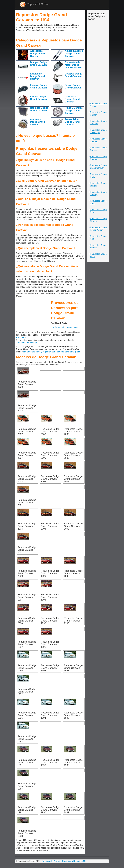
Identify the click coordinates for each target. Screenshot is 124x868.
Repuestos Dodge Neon (98, 202)
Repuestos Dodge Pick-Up (98, 220)
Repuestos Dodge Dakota (98, 149)
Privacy (57, 861)
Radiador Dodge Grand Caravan (39, 109)
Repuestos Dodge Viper (98, 255)
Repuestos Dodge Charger (98, 140)
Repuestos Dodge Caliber (98, 114)
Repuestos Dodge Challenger (98, 131)
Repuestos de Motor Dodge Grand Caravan (73, 65)
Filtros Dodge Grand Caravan (73, 86)
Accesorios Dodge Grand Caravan (37, 53)
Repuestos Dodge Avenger (98, 105)
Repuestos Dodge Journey (98, 193)
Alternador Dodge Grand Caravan (37, 122)
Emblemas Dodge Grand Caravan (37, 76)
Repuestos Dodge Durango (98, 158)
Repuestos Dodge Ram (98, 237)
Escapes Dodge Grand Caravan (74, 75)
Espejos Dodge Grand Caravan (38, 86)
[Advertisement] (17, 35)
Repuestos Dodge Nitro (98, 211)
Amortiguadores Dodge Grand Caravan (74, 53)
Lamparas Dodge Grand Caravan (72, 99)
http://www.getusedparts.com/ (64, 327)
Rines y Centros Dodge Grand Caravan (74, 110)
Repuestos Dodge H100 (98, 176)
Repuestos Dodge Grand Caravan (98, 167)
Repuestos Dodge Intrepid (98, 184)
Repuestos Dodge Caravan (98, 122)
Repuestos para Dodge (27, 343)
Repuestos (21, 337)
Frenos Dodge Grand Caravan (38, 98)
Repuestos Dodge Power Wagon (98, 229)
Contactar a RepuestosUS (74, 861)
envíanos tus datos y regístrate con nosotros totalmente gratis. (52, 352)
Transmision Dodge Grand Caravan (72, 122)
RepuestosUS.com (34, 4)
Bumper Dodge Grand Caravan (38, 64)
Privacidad (47, 861)
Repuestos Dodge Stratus (98, 246)
